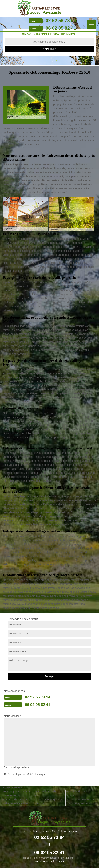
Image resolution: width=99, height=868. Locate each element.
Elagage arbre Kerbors (80, 803)
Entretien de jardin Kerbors (78, 794)
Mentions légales (49, 862)
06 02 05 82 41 (61, 28)
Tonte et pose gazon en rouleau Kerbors (17, 794)
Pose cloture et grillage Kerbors (48, 802)
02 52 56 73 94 (61, 20)
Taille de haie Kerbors (16, 803)
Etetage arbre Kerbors (16, 800)
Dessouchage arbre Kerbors (46, 794)
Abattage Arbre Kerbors (81, 800)
